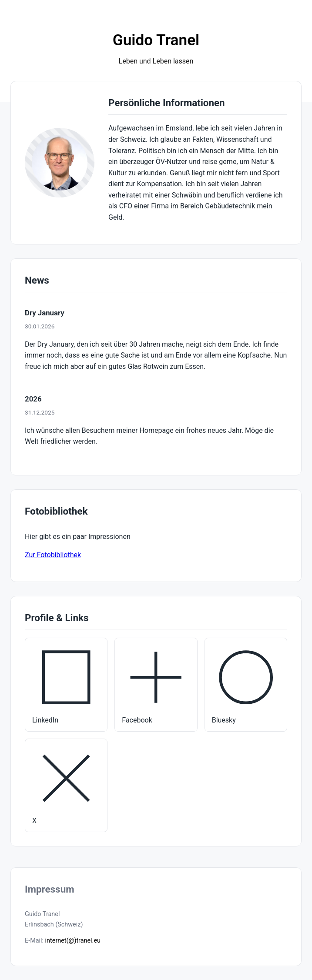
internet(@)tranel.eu (73, 941)
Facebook (156, 684)
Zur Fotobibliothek (53, 555)
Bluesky (246, 684)
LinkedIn (66, 684)
